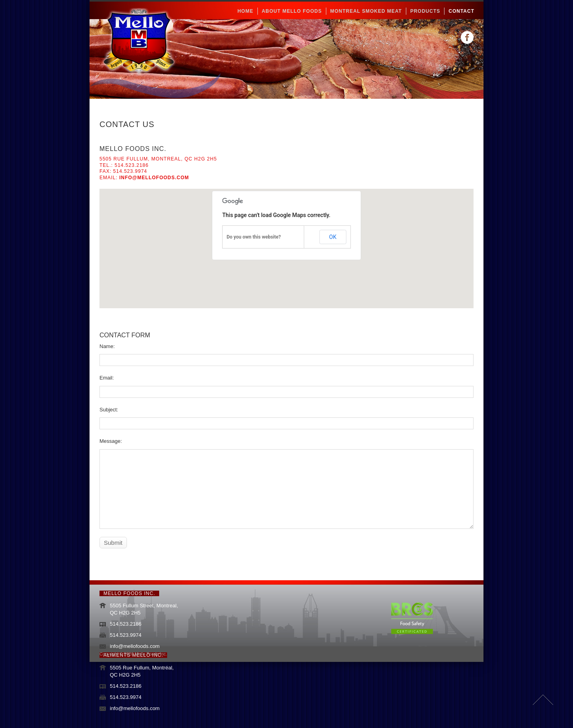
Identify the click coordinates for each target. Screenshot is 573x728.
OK (333, 237)
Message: (111, 441)
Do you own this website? (254, 237)
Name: (107, 346)
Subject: (109, 410)
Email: (107, 378)
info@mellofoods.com (154, 178)
